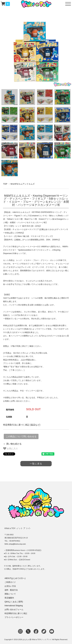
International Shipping (14, 606)
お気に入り (10, 448)
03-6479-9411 (15, 541)
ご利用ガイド (10, 582)
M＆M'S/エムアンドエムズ (22, 184)
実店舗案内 (9, 598)
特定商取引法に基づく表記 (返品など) (22, 425)
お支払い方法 (10, 586)
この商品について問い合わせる (21, 436)
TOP (5, 184)
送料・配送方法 (11, 590)
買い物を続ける (14, 444)
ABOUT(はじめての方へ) (15, 578)
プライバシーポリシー (14, 617)
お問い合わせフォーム (14, 610)
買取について (10, 594)
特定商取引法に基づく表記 (16, 613)
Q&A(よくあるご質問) (14, 602)
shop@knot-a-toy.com (17, 544)
